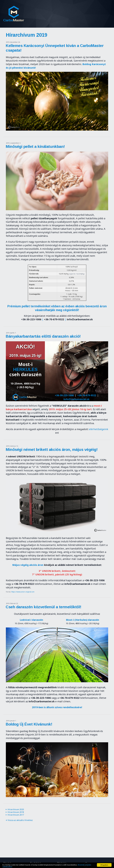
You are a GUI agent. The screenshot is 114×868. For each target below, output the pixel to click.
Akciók (84, 11)
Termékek (98, 11)
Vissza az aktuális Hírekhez (20, 820)
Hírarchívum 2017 (16, 815)
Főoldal (48, 11)
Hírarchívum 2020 (16, 809)
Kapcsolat (73, 17)
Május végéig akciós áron (28, 565)
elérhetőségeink (99, 429)
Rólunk (61, 11)
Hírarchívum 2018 (16, 812)
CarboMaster (14, 14)
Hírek (73, 11)
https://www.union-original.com (23, 592)
